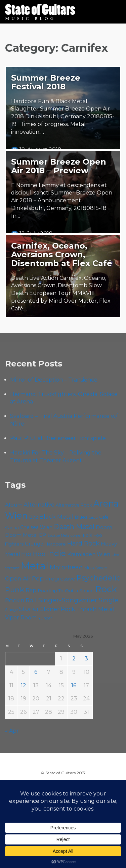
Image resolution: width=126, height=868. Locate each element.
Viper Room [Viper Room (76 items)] (21, 617)
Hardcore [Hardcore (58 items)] (55, 544)
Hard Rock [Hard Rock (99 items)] (83, 543)
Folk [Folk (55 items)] (88, 535)
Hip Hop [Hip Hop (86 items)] (33, 554)
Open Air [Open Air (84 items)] (18, 578)
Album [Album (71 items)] (14, 505)
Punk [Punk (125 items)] (15, 590)
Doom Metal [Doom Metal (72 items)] (21, 535)
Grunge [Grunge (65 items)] (34, 544)
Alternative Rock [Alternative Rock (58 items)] (74, 505)
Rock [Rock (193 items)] (106, 589)
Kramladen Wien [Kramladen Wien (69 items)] (89, 554)
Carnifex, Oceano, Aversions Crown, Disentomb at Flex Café (62, 254)
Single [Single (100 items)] (109, 600)
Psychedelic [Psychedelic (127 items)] (98, 578)
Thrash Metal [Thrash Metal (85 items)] (95, 609)
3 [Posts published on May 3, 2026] (86, 659)
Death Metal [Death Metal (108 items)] (74, 527)
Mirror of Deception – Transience (54, 380)
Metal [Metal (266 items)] (35, 566)
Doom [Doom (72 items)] (104, 527)
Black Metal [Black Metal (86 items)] (56, 516)
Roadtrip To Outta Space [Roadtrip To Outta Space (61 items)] (66, 591)
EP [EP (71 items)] (43, 535)
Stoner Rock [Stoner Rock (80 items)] (58, 609)
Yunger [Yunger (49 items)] (45, 618)
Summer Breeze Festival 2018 (46, 82)
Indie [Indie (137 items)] (56, 553)
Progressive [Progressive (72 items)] (60, 579)
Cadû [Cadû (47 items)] (93, 517)
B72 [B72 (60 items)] (33, 517)
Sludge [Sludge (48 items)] (11, 610)
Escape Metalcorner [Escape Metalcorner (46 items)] (65, 536)
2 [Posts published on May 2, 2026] (74, 659)
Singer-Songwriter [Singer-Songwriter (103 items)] (68, 600)
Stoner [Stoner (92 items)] (29, 609)
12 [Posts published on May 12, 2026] (24, 685)
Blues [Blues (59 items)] (81, 517)
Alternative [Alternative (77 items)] (39, 505)
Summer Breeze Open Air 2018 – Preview (59, 166)
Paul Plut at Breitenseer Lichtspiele (58, 438)
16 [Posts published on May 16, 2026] (74, 685)
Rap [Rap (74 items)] (31, 590)
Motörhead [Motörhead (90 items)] (66, 567)
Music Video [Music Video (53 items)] (96, 568)
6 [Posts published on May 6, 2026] (36, 672)
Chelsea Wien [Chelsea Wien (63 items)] (36, 527)
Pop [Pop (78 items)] (38, 578)
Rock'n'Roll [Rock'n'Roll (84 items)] (21, 600)
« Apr (12, 731)
